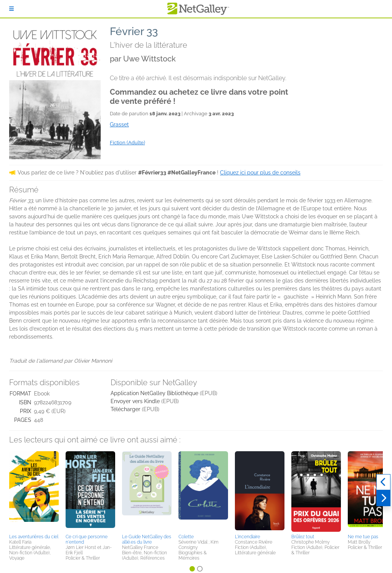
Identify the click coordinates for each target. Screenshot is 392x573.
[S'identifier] (11, 9)
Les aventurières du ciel (34, 537)
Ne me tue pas (363, 537)
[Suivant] (383, 498)
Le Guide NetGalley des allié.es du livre (147, 539)
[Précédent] (383, 482)
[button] (34, 491)
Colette (186, 537)
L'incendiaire (247, 537)
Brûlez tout (303, 537)
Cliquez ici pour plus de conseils (260, 173)
